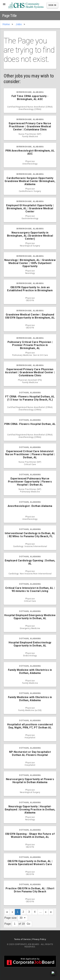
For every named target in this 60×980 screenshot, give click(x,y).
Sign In (52, 5)
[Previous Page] (12, 912)
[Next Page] (46, 912)
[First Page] (7, 912)
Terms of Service (22, 939)
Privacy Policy (39, 939)
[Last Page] (51, 912)
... (41, 912)
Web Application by (30, 961)
